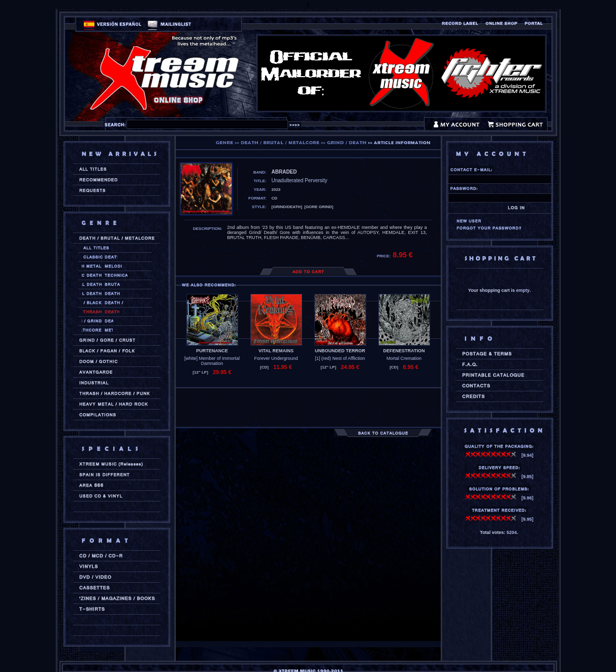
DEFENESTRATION (404, 351)
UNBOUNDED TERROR (340, 351)
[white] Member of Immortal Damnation (212, 361)
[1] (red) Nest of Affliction (340, 358)
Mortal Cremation (404, 358)
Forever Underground (276, 358)
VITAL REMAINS (276, 351)
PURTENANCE (212, 351)
